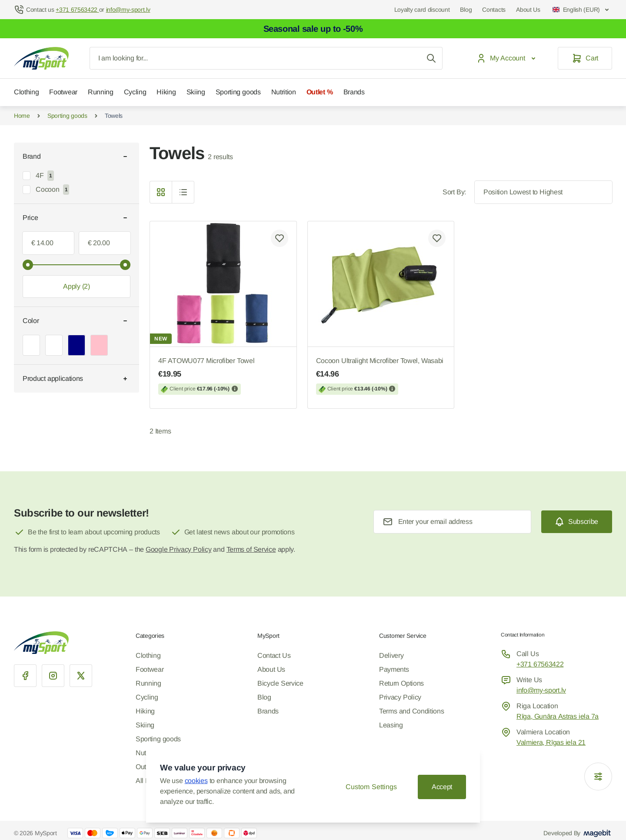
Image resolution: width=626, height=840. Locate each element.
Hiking (166, 92)
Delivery (391, 655)
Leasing (391, 725)
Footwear (63, 92)
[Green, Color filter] (31, 345)
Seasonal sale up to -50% (313, 29)
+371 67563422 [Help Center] (77, 10)
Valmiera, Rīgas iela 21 (551, 742)
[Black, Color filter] (54, 345)
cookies (196, 781)
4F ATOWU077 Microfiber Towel (223, 376)
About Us (528, 10)
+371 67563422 (540, 664)
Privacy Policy (400, 697)
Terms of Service (251, 549)
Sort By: (454, 192)
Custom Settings (371, 787)
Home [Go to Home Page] (22, 116)
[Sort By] (543, 192)
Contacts (494, 10)
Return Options (401, 683)
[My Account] (508, 58)
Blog (466, 10)
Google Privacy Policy (178, 549)
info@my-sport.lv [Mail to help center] (128, 10)
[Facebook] (25, 676)
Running (101, 92)
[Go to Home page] (41, 58)
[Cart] (585, 58)
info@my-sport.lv (541, 690)
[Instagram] (53, 676)
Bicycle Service (280, 683)
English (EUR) (581, 10)
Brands (354, 92)
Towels (114, 116)
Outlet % (320, 92)
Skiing (196, 92)
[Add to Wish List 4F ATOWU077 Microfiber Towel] (280, 238)
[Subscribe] (577, 522)
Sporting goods (238, 92)
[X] (81, 676)
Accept (442, 787)
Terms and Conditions (412, 711)
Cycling (135, 92)
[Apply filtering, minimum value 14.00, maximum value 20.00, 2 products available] (77, 287)
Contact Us (274, 655)
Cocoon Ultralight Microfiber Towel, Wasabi (381, 376)
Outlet (144, 767)
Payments (394, 669)
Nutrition (284, 92)
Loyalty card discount (422, 10)
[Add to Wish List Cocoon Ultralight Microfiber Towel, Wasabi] (437, 238)
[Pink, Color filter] (99, 345)
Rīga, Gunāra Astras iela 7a (558, 716)
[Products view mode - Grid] (161, 192)
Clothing (26, 92)
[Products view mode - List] (183, 192)
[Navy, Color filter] (77, 345)
